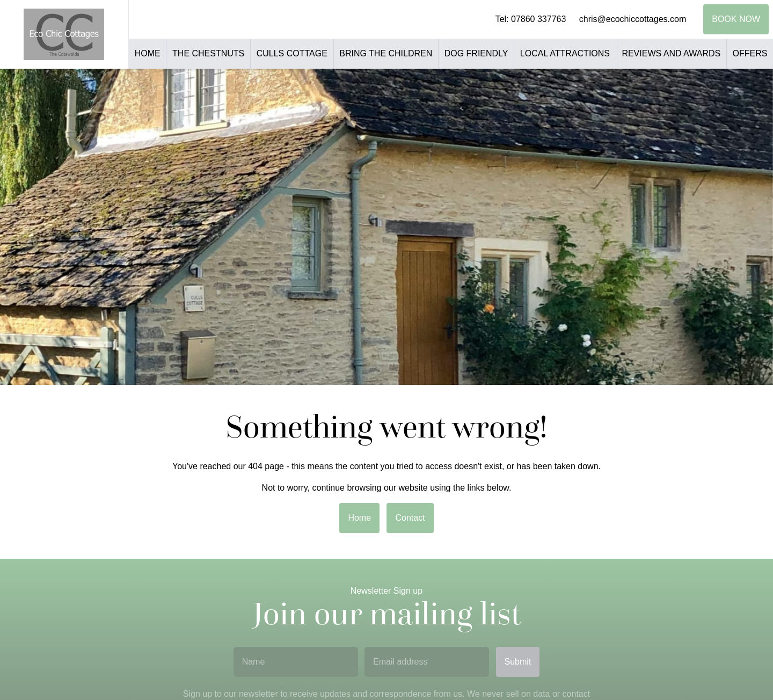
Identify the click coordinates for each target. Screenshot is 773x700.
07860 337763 (538, 19)
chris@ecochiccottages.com (633, 19)
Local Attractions (565, 53)
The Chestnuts (208, 53)
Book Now (736, 19)
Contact (410, 518)
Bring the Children (386, 53)
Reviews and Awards (671, 53)
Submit (518, 662)
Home (148, 53)
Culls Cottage (292, 53)
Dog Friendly (476, 53)
